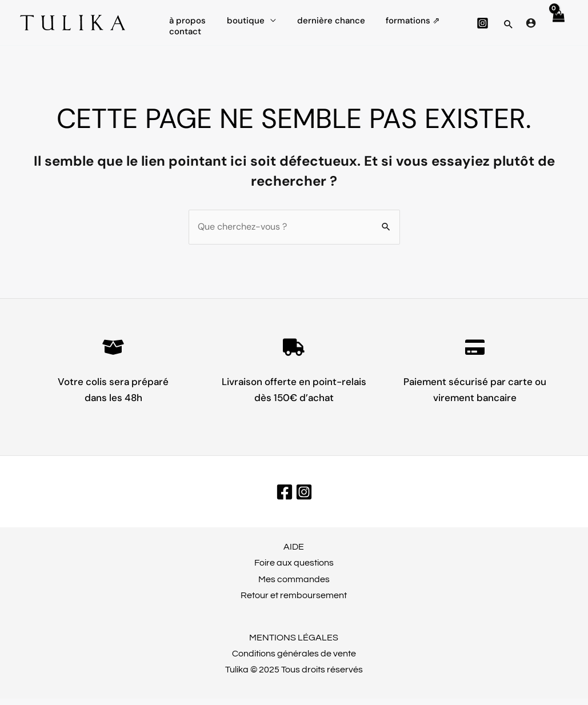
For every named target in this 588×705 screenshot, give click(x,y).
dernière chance (321, 17)
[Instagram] (483, 26)
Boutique (240, 17)
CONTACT (183, 43)
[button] (509, 27)
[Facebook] (285, 498)
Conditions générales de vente (294, 660)
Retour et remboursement (294, 602)
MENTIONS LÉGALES (294, 644)
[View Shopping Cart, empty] (558, 26)
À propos (186, 17)
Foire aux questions (294, 569)
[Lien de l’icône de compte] (531, 26)
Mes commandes (294, 586)
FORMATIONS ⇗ (400, 17)
